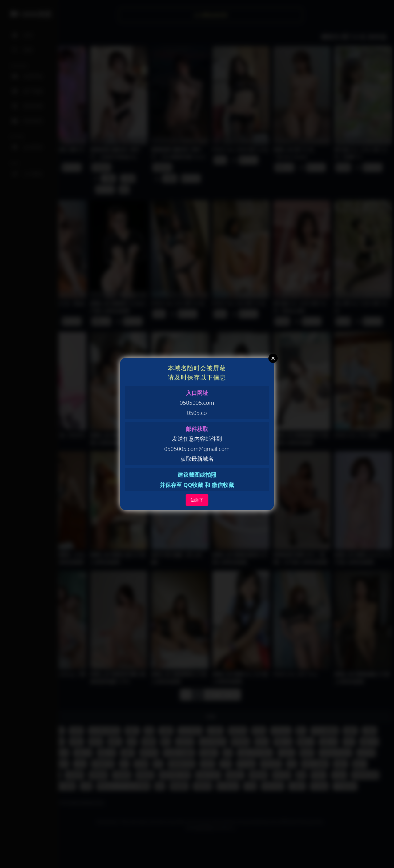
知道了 (197, 500)
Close (273, 358)
